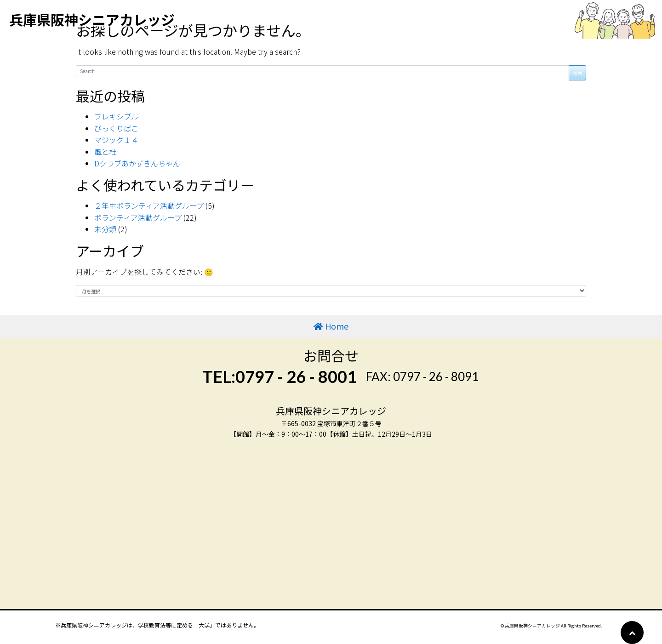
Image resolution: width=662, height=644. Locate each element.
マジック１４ (116, 140)
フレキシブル (116, 116)
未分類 (105, 229)
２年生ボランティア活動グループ (149, 205)
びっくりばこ (116, 128)
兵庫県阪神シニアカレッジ (92, 19)
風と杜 (105, 152)
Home (337, 326)
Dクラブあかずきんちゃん (137, 163)
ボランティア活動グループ (138, 217)
